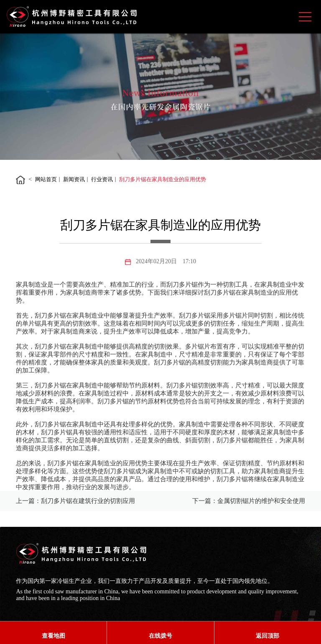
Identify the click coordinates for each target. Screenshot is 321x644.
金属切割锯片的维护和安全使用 (261, 501)
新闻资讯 (74, 179)
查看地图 (53, 636)
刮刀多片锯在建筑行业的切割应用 (88, 501)
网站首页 (46, 179)
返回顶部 (267, 636)
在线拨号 (160, 636)
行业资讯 (102, 179)
